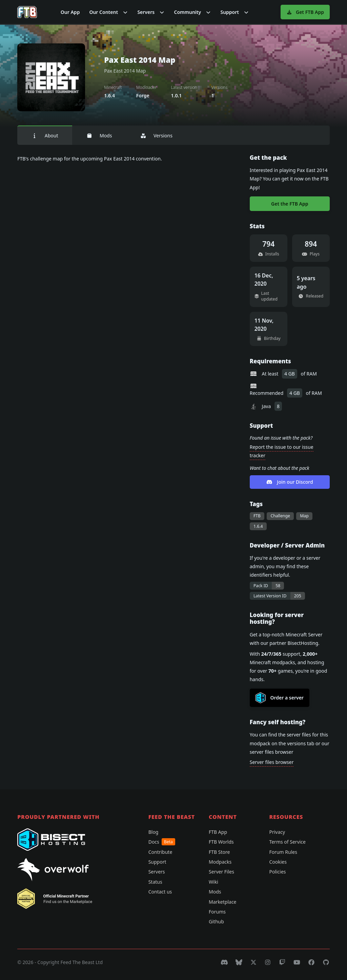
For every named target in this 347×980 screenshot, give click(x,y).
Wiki (213, 882)
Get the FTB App (290, 204)
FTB (257, 516)
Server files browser (272, 762)
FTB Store (219, 852)
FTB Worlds (221, 842)
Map (304, 516)
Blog (154, 832)
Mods (99, 136)
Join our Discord (290, 482)
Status (155, 882)
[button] (108, 12)
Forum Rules (283, 852)
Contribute (160, 852)
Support (157, 862)
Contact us (160, 892)
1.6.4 (258, 526)
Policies (277, 872)
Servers (157, 872)
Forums (217, 912)
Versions (156, 136)
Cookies (278, 862)
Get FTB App (305, 12)
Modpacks (220, 862)
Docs (162, 842)
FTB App (218, 832)
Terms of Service (287, 842)
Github (216, 921)
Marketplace (222, 902)
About (45, 136)
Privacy (277, 832)
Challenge (280, 516)
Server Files (221, 872)
